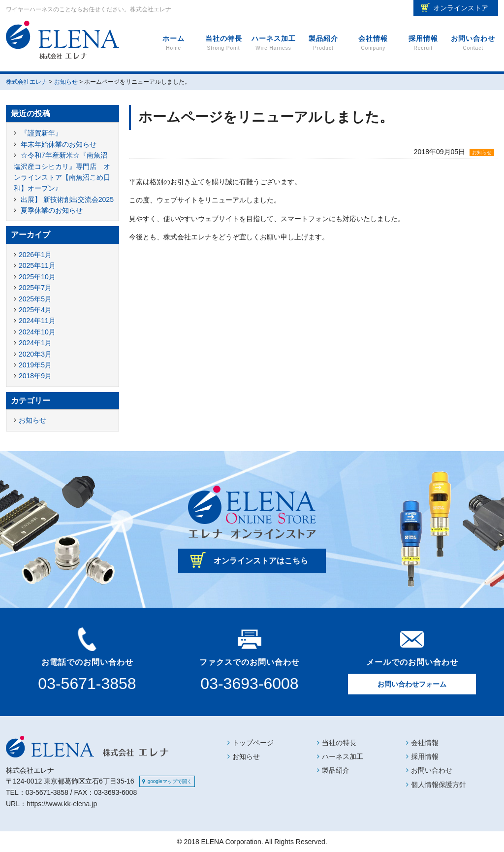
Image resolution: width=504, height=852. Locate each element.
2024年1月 (35, 343)
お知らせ (482, 152)
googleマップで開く (170, 781)
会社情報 (373, 43)
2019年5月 (35, 365)
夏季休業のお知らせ (52, 210)
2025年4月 (35, 310)
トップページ (253, 743)
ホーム (173, 43)
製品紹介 (323, 43)
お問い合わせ (473, 43)
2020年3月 (35, 354)
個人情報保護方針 (439, 785)
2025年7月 (35, 288)
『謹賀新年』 (41, 133)
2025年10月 (37, 277)
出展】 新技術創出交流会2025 (67, 199)
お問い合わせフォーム (412, 684)
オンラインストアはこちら (261, 561)
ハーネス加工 (273, 43)
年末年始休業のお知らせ (59, 144)
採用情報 (423, 43)
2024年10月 (37, 332)
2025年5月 (35, 299)
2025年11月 (37, 265)
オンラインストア (461, 8)
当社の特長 (223, 43)
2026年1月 (35, 255)
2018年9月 (35, 376)
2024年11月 (37, 321)
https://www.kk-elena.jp (62, 804)
